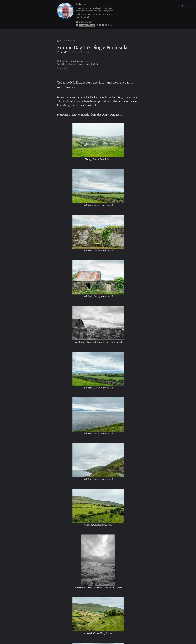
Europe (73, 41)
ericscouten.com (84, 22)
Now (110, 25)
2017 (65, 41)
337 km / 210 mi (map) (81, 52)
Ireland (60, 68)
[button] (46, 633)
